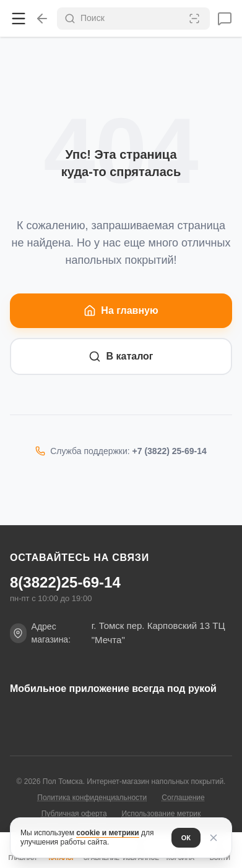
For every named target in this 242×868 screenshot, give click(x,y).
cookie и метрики (107, 833)
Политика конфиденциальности (92, 798)
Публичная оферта (74, 814)
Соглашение (183, 798)
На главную (121, 311)
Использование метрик (162, 814)
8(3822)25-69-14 (65, 583)
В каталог (121, 356)
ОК (186, 838)
